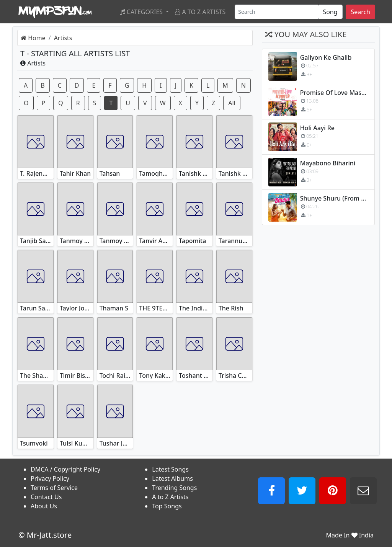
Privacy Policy (50, 478)
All (232, 103)
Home (33, 38)
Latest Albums (172, 478)
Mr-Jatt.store (49, 535)
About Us (44, 506)
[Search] (276, 12)
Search (360, 12)
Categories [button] (142, 12)
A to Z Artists (200, 12)
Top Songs (167, 506)
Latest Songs (170, 469)
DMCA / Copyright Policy (65, 469)
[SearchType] (330, 12)
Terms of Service (54, 488)
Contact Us (46, 497)
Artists (63, 38)
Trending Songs (174, 488)
